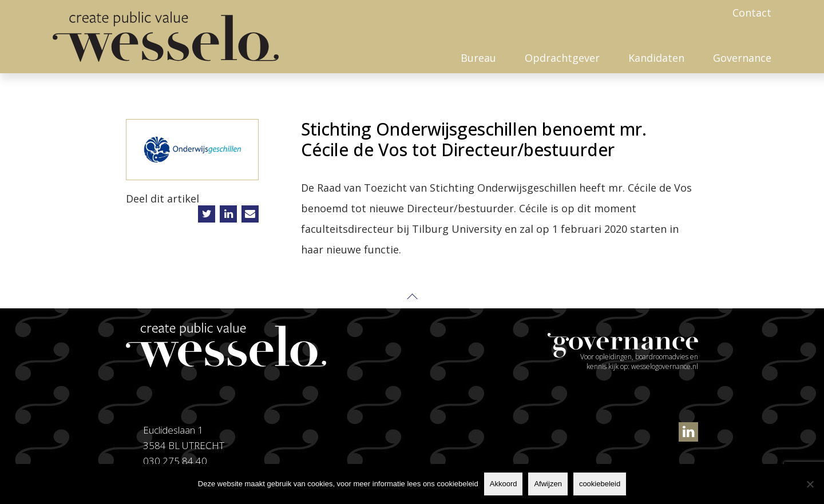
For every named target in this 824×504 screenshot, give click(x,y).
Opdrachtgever (562, 58)
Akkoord (504, 484)
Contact (752, 13)
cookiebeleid (600, 484)
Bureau (478, 58)
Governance (742, 58)
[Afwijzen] (810, 484)
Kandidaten (656, 58)
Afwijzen (548, 484)
